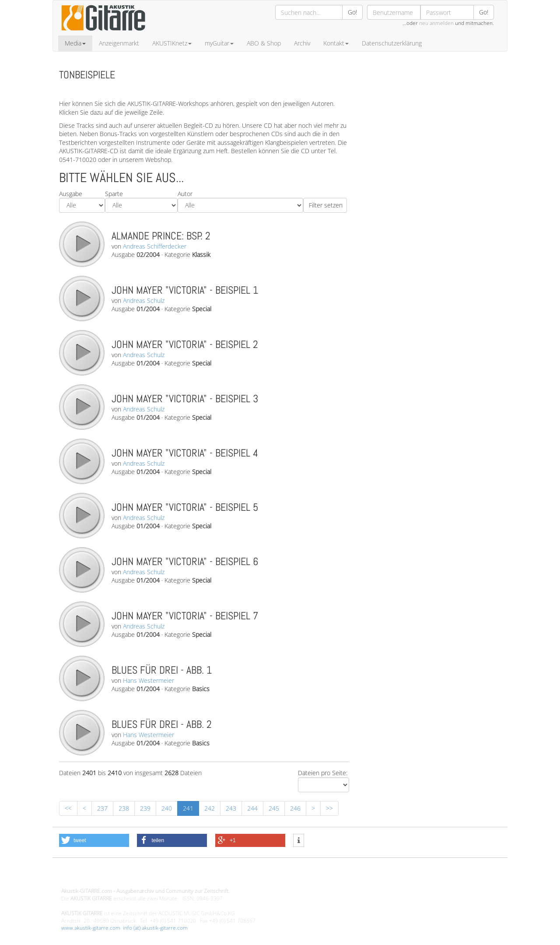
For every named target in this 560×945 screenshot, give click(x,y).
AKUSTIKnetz (172, 43)
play (81, 244)
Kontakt (336, 43)
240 (167, 808)
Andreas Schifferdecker (155, 246)
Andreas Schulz (144, 300)
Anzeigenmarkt (119, 43)
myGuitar (219, 43)
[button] (94, 840)
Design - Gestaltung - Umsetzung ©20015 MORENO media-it (133, 876)
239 (145, 808)
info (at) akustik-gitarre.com (155, 928)
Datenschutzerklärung (392, 43)
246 (295, 808)
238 (124, 808)
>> (329, 808)
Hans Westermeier (149, 680)
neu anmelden (436, 23)
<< (68, 808)
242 (210, 808)
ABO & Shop (264, 43)
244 (252, 808)
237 (102, 808)
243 (231, 808)
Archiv (302, 43)
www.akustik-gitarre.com (91, 928)
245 (274, 808)
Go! (352, 12)
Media (75, 43)
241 (188, 808)
